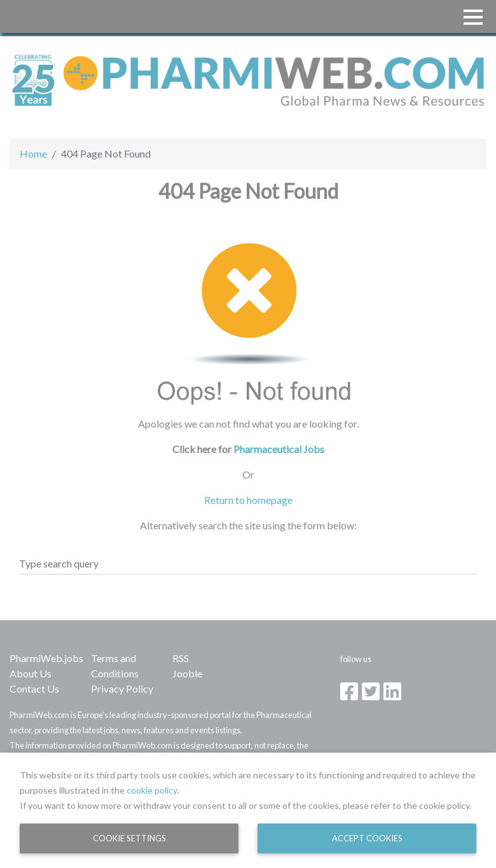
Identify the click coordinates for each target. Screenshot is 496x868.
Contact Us (34, 688)
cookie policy (152, 790)
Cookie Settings (129, 838)
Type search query (59, 563)
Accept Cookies (367, 838)
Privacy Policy (122, 688)
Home (33, 153)
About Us (31, 673)
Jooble (187, 673)
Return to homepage (248, 500)
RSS (181, 658)
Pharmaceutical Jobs (279, 449)
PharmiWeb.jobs (46, 658)
